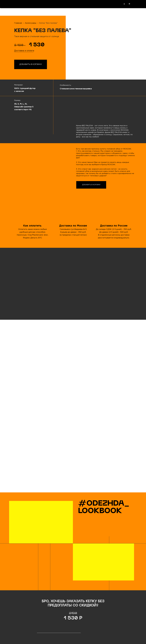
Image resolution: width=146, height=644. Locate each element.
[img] (33, 290)
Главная (18, 23)
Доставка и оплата (24, 51)
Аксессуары (31, 23)
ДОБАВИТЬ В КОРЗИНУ (31, 64)
